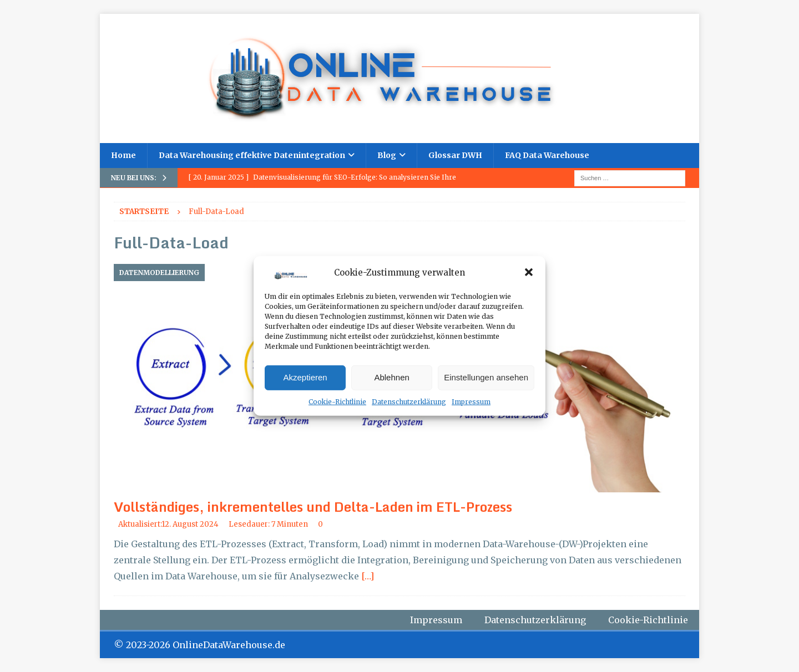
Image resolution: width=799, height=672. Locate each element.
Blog (387, 155)
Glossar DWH (455, 155)
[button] (529, 272)
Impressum (471, 402)
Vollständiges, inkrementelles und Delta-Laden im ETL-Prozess (313, 506)
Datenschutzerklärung (409, 402)
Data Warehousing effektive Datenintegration (252, 155)
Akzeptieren (305, 377)
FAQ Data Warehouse (547, 155)
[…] (368, 576)
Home (123, 155)
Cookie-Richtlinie (337, 402)
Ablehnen (391, 377)
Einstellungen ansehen (486, 377)
